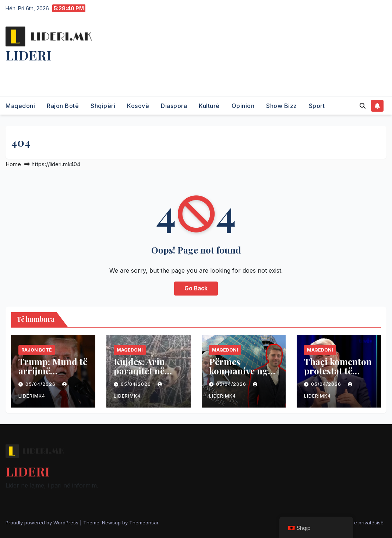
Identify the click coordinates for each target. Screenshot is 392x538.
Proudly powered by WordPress (43, 523)
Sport (317, 106)
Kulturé (209, 106)
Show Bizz (282, 106)
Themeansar (144, 523)
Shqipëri (103, 106)
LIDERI (28, 55)
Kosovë (138, 106)
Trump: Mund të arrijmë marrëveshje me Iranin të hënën (53, 375)
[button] (363, 106)
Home (13, 164)
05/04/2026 (41, 384)
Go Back (196, 288)
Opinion (243, 106)
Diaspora (174, 106)
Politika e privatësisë (360, 523)
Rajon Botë (63, 106)
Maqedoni (20, 106)
